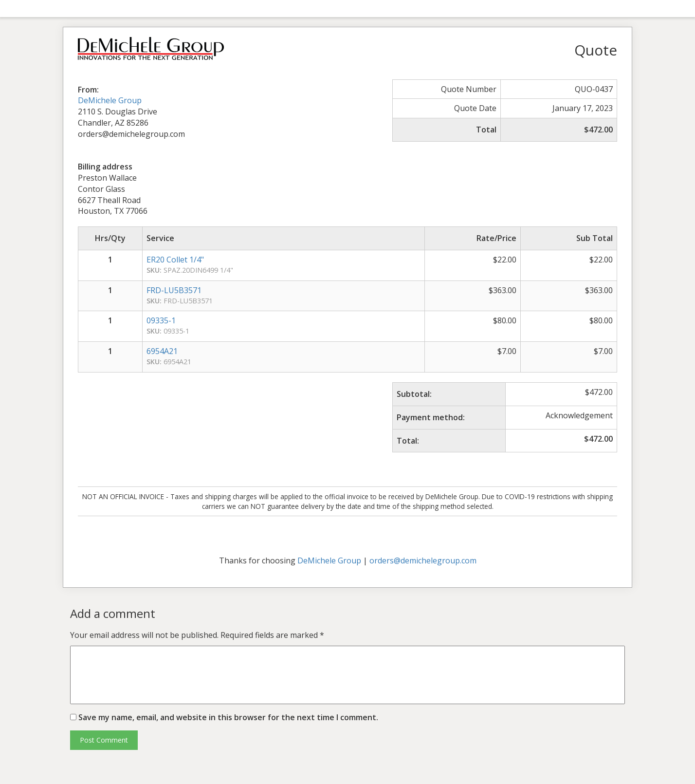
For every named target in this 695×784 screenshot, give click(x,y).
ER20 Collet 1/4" (175, 260)
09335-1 (161, 320)
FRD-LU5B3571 (174, 290)
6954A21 (162, 351)
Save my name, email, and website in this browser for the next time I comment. (228, 717)
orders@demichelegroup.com (423, 560)
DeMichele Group (110, 100)
